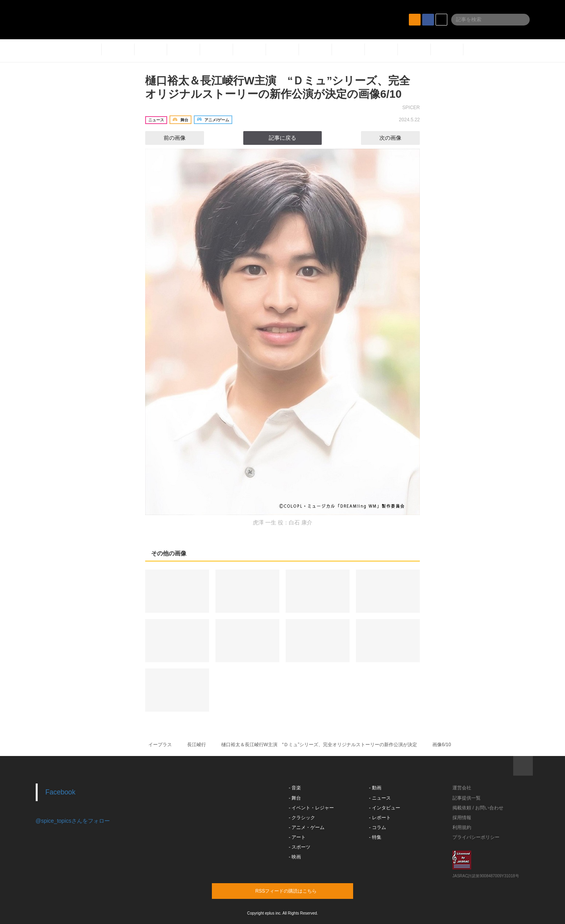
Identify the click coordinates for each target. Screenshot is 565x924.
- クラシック (302, 818)
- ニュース (380, 798)
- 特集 (375, 837)
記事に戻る (282, 138)
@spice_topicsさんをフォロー (73, 821)
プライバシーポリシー (476, 837)
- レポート (380, 818)
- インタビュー (385, 808)
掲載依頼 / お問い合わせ (478, 808)
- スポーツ (300, 847)
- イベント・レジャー (311, 808)
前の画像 (168, 138)
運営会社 (462, 788)
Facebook (61, 792)
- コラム (378, 827)
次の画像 (397, 138)
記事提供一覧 (467, 798)
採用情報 (462, 818)
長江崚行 (197, 745)
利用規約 (462, 827)
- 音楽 (295, 788)
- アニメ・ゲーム (307, 827)
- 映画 (295, 857)
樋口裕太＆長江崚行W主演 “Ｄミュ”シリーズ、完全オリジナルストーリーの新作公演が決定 (319, 745)
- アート (297, 837)
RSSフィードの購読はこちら (297, 891)
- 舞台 (295, 798)
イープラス (160, 745)
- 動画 (375, 788)
